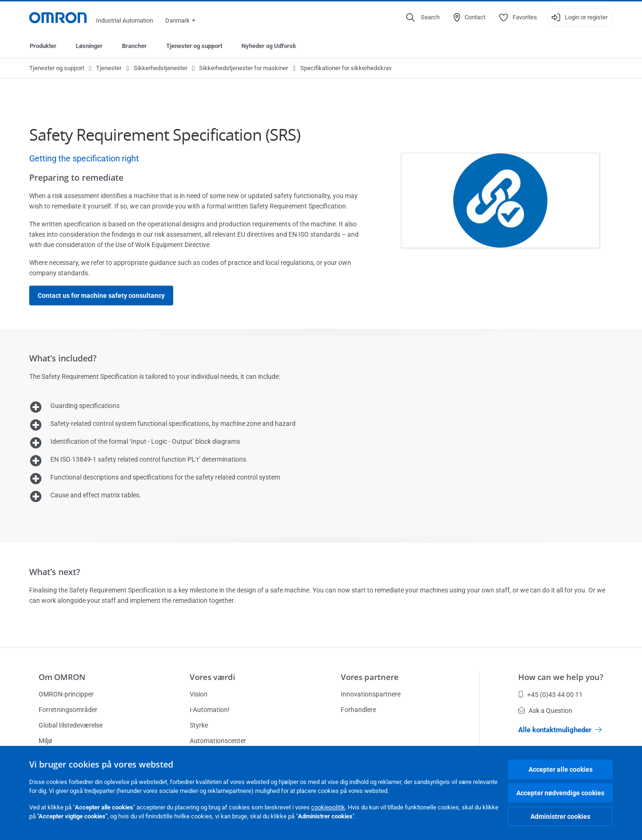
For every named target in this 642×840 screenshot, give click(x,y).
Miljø (45, 741)
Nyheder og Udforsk (269, 46)
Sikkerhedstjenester (160, 68)
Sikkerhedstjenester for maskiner (244, 68)
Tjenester (109, 68)
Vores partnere (370, 677)
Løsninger (89, 46)
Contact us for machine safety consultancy (101, 296)
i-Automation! (210, 710)
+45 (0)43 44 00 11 (550, 695)
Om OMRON (62, 677)
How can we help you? (561, 677)
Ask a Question (545, 711)
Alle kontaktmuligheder (560, 730)
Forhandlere (358, 710)
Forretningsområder (68, 710)
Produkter (43, 46)
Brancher (134, 46)
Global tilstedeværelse (71, 725)
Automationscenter (218, 741)
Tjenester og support (194, 46)
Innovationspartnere (371, 694)
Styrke (199, 725)
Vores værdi (213, 677)
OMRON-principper (66, 694)
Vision (199, 694)
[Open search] (423, 17)
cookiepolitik (328, 807)
